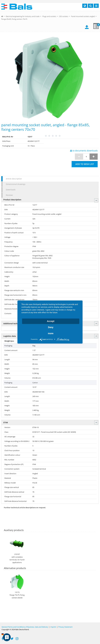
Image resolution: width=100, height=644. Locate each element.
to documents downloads (84, 151)
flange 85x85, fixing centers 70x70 (14, 19)
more (51, 333)
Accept (51, 321)
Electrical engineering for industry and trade (23, 16)
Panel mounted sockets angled (83, 16)
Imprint (53, 627)
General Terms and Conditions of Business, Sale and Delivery (25, 627)
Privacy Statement (65, 627)
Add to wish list (85, 164)
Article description (14, 179)
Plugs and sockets (49, 16)
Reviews (9, 195)
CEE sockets (64, 16)
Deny (51, 327)
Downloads (11, 190)
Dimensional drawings (16, 184)
